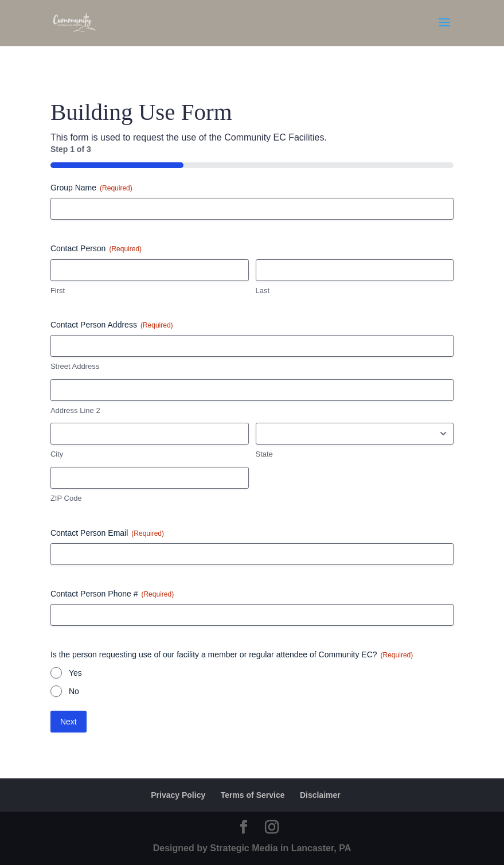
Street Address (75, 366)
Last (263, 291)
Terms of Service (253, 795)
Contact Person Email (107, 533)
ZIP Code (66, 498)
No (74, 691)
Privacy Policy (178, 795)
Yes (75, 673)
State (264, 454)
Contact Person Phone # (112, 594)
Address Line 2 (75, 410)
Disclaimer (320, 795)
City (57, 454)
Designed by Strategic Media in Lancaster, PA (252, 848)
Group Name (91, 188)
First (58, 291)
